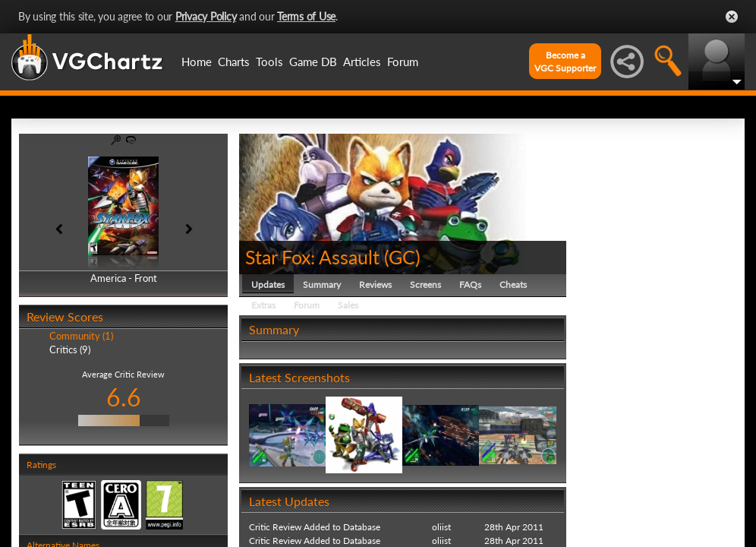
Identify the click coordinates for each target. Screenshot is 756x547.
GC (402, 257)
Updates (268, 285)
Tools (269, 62)
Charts (234, 62)
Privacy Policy (206, 16)
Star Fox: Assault (312, 257)
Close (732, 17)
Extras (263, 305)
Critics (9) (70, 349)
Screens (425, 285)
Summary (322, 285)
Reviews (375, 285)
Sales (348, 305)
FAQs (470, 285)
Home (197, 62)
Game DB (313, 62)
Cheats (513, 285)
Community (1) (81, 336)
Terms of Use (306, 16)
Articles (362, 62)
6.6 (124, 397)
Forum (403, 62)
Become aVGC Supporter (565, 62)
